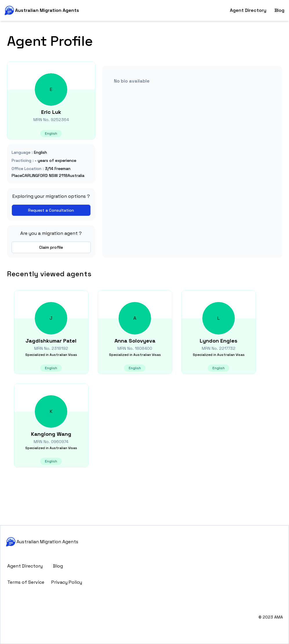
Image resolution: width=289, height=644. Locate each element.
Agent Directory (248, 10)
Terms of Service (26, 582)
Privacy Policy (67, 582)
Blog (279, 10)
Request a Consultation (51, 210)
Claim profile (51, 247)
